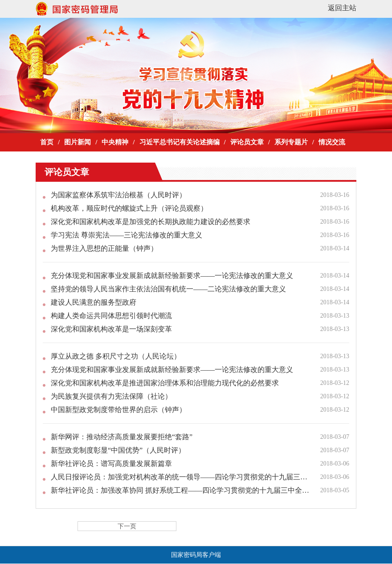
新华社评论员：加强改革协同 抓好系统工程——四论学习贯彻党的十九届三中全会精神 (181, 490)
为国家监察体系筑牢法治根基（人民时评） (118, 195)
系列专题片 (291, 142)
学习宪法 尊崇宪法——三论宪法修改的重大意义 (127, 235)
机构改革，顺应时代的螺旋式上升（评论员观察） (129, 208)
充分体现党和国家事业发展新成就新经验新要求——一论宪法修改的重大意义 (172, 276)
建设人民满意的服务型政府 (94, 302)
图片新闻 (78, 142)
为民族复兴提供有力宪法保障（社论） (111, 396)
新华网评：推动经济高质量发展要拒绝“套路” (122, 437)
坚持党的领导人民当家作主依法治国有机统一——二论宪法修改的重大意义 (168, 289)
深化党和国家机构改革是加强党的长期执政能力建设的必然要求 (151, 222)
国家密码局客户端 (196, 555)
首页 (47, 142)
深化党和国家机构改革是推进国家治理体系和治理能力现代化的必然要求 (165, 383)
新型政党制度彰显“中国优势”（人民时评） (118, 450)
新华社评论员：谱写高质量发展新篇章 (111, 464)
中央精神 (115, 142)
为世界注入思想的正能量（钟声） (104, 248)
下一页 (127, 526)
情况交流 (332, 142)
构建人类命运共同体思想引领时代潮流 (111, 316)
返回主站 (342, 8)
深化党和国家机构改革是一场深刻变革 (111, 329)
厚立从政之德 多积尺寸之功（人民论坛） (116, 356)
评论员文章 (247, 142)
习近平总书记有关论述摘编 (180, 142)
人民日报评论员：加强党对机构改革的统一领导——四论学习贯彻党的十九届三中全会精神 (181, 477)
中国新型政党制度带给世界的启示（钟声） (118, 410)
